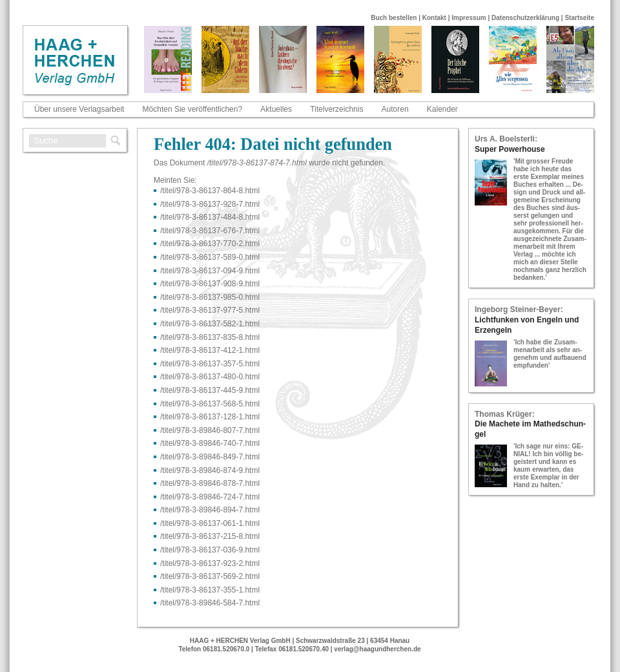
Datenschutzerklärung (525, 18)
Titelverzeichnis (336, 109)
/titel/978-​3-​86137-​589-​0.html (210, 257)
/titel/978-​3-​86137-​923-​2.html (210, 563)
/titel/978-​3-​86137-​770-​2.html (210, 244)
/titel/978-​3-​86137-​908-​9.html (210, 284)
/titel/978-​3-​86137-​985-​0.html (210, 297)
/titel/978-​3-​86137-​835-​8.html (210, 337)
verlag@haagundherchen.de (377, 649)
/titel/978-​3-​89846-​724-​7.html (210, 497)
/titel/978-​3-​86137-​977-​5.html (210, 310)
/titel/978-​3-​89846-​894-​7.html (210, 510)
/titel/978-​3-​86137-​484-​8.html (210, 217)
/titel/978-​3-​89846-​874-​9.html (210, 470)
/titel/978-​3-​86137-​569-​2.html (210, 576)
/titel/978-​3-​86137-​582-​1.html (210, 324)
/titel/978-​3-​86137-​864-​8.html (210, 191)
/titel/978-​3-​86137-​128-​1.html (210, 417)
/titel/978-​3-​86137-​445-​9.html (210, 390)
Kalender (442, 109)
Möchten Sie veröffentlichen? (193, 109)
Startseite (579, 18)
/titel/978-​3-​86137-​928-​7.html (210, 204)
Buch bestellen (394, 18)
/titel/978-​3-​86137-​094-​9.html (210, 271)
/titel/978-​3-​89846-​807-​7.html (210, 430)
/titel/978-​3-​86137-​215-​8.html (210, 536)
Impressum (469, 18)
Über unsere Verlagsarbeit (79, 109)
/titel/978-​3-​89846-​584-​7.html (210, 603)
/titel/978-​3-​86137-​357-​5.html (210, 364)
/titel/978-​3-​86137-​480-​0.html (210, 377)
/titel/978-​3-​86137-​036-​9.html (210, 550)
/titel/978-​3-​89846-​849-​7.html (210, 457)
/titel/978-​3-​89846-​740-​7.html (210, 443)
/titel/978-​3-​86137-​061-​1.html (210, 523)
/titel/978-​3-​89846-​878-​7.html (210, 483)
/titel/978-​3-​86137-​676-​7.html (210, 231)
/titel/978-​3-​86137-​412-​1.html (210, 350)
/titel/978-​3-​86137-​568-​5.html (210, 404)
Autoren (395, 109)
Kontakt (434, 18)
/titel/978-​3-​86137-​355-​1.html (210, 590)
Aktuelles (276, 109)
